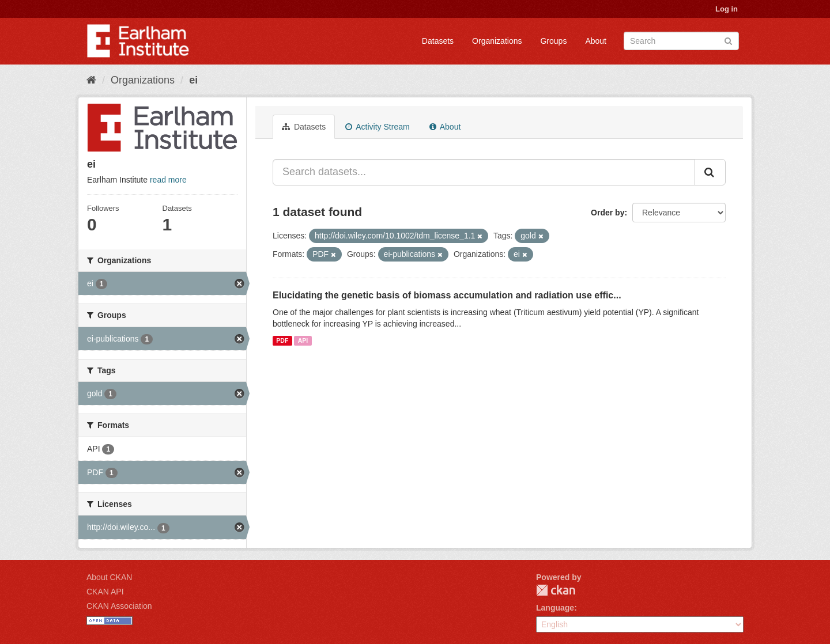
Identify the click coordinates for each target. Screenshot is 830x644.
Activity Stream (377, 127)
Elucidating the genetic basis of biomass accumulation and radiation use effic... (447, 295)
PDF (282, 340)
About (596, 41)
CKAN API (105, 592)
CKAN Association (119, 606)
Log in (727, 9)
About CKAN (109, 577)
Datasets (438, 41)
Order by (608, 213)
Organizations (497, 41)
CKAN (556, 590)
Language (555, 608)
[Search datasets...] (484, 172)
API (303, 340)
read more (168, 180)
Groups (553, 41)
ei (193, 80)
